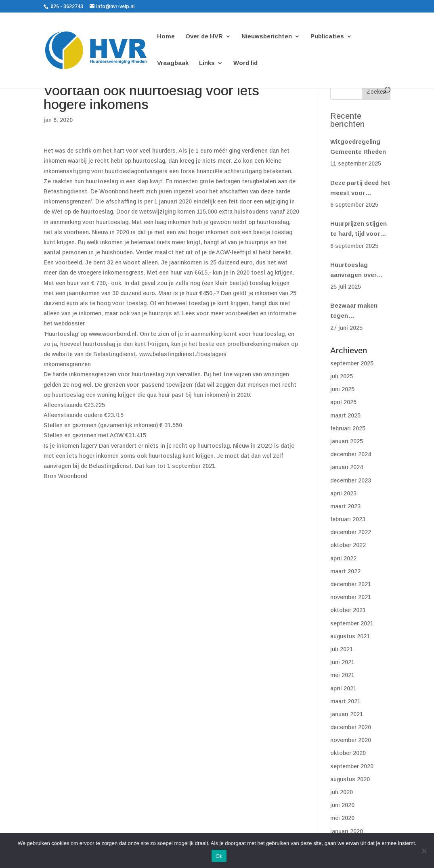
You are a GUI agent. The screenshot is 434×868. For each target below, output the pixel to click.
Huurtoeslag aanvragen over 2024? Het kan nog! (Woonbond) (359, 270)
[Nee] (424, 851)
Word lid (245, 63)
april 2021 (343, 688)
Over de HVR (204, 37)
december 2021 (351, 584)
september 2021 (352, 623)
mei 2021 (342, 675)
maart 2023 (345, 506)
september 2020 (352, 766)
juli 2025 (342, 376)
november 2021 (351, 597)
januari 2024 (347, 467)
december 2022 (351, 532)
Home (166, 37)
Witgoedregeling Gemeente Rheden (358, 147)
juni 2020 (342, 805)
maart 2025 (345, 415)
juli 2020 (342, 792)
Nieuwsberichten (267, 37)
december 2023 (351, 480)
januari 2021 (347, 714)
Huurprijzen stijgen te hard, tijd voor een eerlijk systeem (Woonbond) (359, 229)
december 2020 (351, 727)
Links (207, 63)
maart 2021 (345, 701)
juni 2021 (342, 662)
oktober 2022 (348, 545)
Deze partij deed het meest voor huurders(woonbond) (360, 189)
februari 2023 (348, 519)
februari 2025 (348, 428)
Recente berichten (347, 120)
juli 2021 (342, 649)
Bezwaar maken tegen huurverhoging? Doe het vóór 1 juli (357, 311)
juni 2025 (342, 389)
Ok (219, 856)
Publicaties (327, 37)
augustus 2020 (350, 779)
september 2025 (352, 363)
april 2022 (343, 558)
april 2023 (343, 493)
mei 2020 (342, 818)
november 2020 (351, 740)
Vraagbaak (173, 63)
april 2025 (343, 402)
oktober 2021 (348, 610)
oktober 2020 (348, 753)
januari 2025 (347, 441)
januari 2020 (347, 831)
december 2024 (351, 454)
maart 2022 (345, 571)
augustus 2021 (350, 636)
